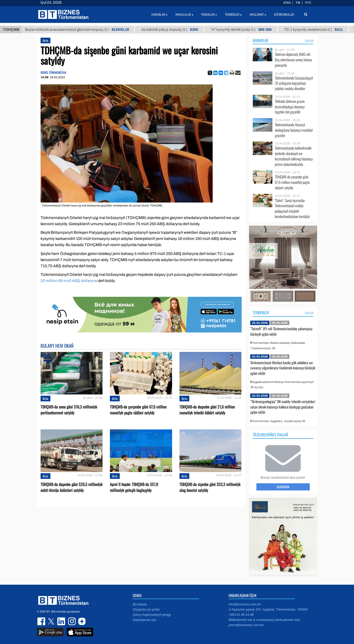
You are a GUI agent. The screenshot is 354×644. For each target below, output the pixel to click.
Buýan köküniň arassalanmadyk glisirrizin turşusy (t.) (85, 30)
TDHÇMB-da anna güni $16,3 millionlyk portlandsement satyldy (69, 410)
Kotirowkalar (284, 15)
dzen (81, 621)
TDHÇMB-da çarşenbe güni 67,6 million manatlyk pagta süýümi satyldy (138, 410)
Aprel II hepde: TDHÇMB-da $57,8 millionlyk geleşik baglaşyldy (134, 487)
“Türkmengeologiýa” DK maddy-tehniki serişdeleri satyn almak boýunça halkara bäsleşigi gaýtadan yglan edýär (283, 407)
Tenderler (261, 313)
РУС (308, 3)
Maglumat (258, 15)
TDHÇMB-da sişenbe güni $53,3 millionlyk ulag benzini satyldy (210, 487)
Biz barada (140, 604)
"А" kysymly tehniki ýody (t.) (249, 30)
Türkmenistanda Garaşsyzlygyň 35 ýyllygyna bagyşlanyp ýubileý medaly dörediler (294, 83)
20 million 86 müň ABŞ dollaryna (69, 281)
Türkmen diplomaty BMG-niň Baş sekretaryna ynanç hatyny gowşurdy (293, 60)
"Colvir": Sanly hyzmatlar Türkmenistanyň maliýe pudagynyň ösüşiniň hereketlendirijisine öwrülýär (292, 208)
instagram (71, 621)
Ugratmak (283, 487)
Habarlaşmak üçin (145, 620)
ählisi (309, 40)
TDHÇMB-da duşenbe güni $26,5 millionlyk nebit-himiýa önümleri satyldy (72, 487)
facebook (42, 621)
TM (298, 3)
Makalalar (184, 15)
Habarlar (260, 40)
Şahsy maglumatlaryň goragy (152, 615)
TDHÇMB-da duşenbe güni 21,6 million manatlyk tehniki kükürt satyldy (207, 410)
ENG (287, 3)
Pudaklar (209, 15)
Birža (45, 40)
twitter (52, 621)
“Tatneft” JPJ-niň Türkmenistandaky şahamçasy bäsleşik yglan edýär (281, 331)
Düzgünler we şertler (146, 610)
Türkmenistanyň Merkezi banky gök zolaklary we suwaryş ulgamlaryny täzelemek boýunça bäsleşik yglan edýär (283, 368)
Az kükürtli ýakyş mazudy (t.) (178, 30)
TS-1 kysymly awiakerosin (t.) (321, 30)
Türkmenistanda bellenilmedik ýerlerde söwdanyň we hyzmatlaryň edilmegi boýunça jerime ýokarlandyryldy (294, 156)
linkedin (61, 621)
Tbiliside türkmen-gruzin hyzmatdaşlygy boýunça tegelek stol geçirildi (290, 107)
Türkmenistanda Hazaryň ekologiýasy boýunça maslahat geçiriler (294, 130)
